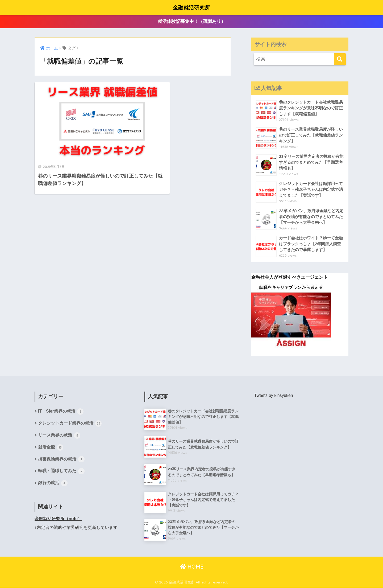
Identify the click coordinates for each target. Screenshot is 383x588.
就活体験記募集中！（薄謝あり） (192, 22)
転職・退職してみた (61, 472)
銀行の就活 (53, 484)
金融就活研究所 (191, 7)
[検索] (340, 59)
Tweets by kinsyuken (274, 395)
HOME (192, 567)
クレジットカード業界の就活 (70, 424)
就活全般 (51, 448)
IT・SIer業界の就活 (61, 412)
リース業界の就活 (59, 436)
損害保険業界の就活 (61, 460)
